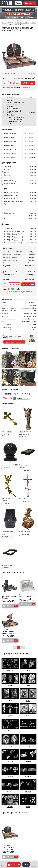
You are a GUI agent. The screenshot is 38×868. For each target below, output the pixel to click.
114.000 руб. (25, 437)
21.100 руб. (7, 568)
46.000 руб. (7, 435)
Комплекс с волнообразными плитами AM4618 (8, 848)
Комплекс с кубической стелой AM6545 (9, 597)
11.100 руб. (7, 537)
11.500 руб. (7, 504)
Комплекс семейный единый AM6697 (27, 596)
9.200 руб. (24, 501)
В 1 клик (14, 83)
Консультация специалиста (14, 342)
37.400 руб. (24, 470)
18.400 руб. (24, 535)
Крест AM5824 (24, 498)
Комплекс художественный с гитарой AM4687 (9, 631)
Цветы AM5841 (25, 532)
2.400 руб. (6, 468)
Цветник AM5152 (7, 565)
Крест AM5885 (7, 432)
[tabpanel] (19, 13)
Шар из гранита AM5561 (10, 465)
